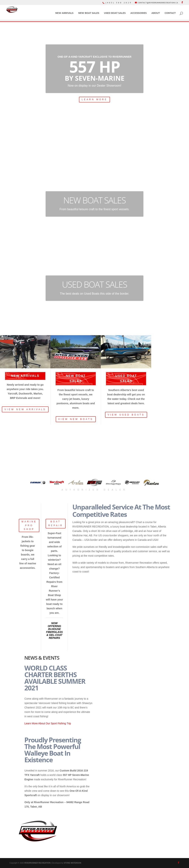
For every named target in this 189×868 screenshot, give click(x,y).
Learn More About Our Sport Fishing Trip (48, 723)
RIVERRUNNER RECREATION (37, 863)
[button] (38, 482)
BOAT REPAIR (56, 523)
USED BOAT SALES (115, 13)
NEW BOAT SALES (89, 13)
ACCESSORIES (139, 13)
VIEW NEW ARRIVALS (25, 409)
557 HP (95, 67)
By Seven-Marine (95, 78)
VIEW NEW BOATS (76, 419)
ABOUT (156, 13)
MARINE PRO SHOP (29, 525)
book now (105, 150)
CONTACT (170, 13)
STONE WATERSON (73, 863)
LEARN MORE (94, 99)
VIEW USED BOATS (126, 415)
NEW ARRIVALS (64, 13)
